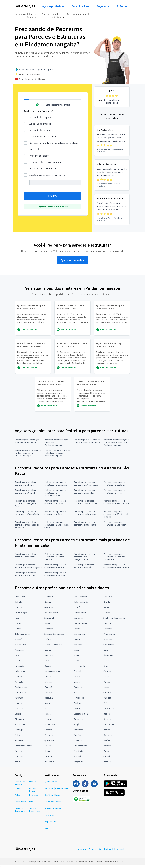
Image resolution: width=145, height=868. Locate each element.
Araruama (78, 730)
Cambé (107, 756)
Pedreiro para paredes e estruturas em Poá (85, 566)
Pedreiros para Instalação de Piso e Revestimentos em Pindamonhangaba (117, 442)
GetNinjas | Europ (53, 795)
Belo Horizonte (81, 602)
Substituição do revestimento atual (47, 175)
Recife (18, 618)
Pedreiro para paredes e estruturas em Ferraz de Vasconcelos (114, 557)
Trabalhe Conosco (53, 802)
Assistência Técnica (20, 783)
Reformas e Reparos (32, 16)
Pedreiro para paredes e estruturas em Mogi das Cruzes (26, 503)
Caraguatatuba (81, 714)
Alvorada (19, 698)
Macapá (77, 756)
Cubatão (19, 756)
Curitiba (19, 607)
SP (69, 14)
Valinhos (19, 676)
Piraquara (19, 719)
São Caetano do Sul (53, 645)
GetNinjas (20, 14)
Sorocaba (108, 629)
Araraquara (79, 719)
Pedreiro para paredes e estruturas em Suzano (26, 574)
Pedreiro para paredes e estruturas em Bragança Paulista (55, 557)
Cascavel (19, 708)
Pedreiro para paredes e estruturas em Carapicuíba (86, 483)
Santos (107, 613)
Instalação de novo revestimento (46, 162)
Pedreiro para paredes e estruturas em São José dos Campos (57, 525)
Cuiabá (18, 629)
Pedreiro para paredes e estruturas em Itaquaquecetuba (55, 493)
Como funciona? (81, 6)
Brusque (19, 751)
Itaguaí (48, 751)
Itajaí (17, 660)
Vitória (47, 639)
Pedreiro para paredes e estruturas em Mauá (114, 491)
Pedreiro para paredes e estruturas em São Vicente (115, 523)
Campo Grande (81, 623)
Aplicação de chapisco (40, 117)
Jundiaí (18, 639)
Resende (48, 756)
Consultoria (20, 802)
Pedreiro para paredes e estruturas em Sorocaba (85, 513)
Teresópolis (109, 724)
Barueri (107, 607)
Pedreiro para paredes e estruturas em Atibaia (26, 555)
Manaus (48, 623)
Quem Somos (51, 782)
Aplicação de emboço (40, 124)
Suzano (77, 650)
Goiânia (48, 602)
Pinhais (77, 676)
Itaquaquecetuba (52, 671)
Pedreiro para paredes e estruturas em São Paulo (85, 523)
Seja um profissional (53, 6)
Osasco (18, 623)
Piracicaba (20, 666)
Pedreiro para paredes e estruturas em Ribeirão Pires (117, 566)
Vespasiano (50, 724)
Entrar (121, 6)
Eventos (33, 782)
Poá (105, 703)
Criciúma (78, 735)
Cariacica (78, 687)
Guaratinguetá (81, 746)
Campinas (78, 618)
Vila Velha (49, 629)
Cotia (106, 650)
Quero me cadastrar (72, 260)
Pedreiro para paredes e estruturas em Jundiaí (85, 491)
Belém (77, 629)
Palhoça (107, 751)
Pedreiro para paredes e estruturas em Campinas (56, 483)
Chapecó (48, 730)
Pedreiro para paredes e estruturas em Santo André (27, 513)
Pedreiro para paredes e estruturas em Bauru (26, 483)
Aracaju (107, 660)
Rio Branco (20, 597)
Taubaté (48, 687)
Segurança (103, 6)
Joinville (107, 623)
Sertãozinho (80, 751)
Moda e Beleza (32, 790)
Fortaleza (108, 597)
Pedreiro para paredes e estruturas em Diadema (114, 483)
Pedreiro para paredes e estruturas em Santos (55, 513)
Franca (47, 714)
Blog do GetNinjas (53, 808)
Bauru (47, 703)
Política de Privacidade (114, 849)
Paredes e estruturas (57, 16)
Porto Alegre (21, 613)
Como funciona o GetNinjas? (32, 79)
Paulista (107, 698)
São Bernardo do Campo (114, 618)
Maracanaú (20, 724)
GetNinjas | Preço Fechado (57, 788)
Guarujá (48, 650)
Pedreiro (46, 14)
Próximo (53, 196)
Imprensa (82, 849)
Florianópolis (80, 613)
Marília (107, 740)
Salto (17, 735)
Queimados (50, 740)
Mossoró (107, 746)
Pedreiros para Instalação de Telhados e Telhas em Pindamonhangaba (57, 453)
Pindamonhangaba (81, 14)
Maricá (77, 692)
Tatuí (17, 762)
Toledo (48, 746)
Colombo (108, 671)
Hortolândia (80, 666)
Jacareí (107, 676)
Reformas (34, 795)
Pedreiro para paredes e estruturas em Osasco (55, 502)
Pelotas (48, 719)
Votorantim (109, 708)
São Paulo (49, 597)
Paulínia (78, 703)
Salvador (19, 602)
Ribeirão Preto (51, 613)
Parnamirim (20, 692)
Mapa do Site (50, 822)
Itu (46, 708)
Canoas (77, 639)
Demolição (35, 149)
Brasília (107, 602)
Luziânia (78, 740)
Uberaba (107, 719)
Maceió (48, 666)
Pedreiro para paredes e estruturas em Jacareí (55, 566)
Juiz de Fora (20, 645)
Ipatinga (19, 730)
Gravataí (48, 682)
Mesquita (49, 698)
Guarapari (108, 735)
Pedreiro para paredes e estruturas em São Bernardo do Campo (116, 514)
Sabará (18, 714)
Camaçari (108, 692)
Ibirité (77, 708)
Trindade (19, 740)
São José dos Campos (54, 634)
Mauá (76, 655)
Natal (17, 655)
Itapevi (77, 660)
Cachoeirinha (21, 687)
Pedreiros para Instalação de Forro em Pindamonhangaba (87, 441)
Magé (76, 724)
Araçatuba (79, 762)
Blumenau (108, 655)
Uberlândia (108, 639)
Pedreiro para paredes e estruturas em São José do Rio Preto (27, 525)
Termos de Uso (95, 849)
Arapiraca (19, 650)
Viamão (77, 682)
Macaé (106, 687)
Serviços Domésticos (35, 810)
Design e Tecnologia (20, 810)
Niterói (77, 607)
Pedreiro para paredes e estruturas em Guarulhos (26, 491)
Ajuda (47, 828)
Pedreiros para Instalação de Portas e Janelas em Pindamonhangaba (28, 453)
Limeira (18, 703)
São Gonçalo (80, 634)
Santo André (50, 618)
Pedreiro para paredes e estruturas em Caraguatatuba (85, 557)
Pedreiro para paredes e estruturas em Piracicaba (85, 502)
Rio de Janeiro (80, 597)
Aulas (17, 788)
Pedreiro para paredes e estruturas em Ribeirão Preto (117, 502)
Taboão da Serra (22, 634)
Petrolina (49, 735)
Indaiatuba (20, 671)
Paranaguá (49, 762)
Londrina (48, 655)
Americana (49, 692)
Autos (18, 795)
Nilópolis (19, 682)
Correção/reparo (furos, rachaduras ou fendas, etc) (55, 143)
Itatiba (107, 730)
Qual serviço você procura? (38, 111)
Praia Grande (109, 634)
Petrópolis (79, 698)
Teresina (48, 676)
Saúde (32, 802)
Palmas (107, 682)
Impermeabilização (39, 156)
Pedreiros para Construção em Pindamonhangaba (27, 441)
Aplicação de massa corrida (43, 137)
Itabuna (107, 762)
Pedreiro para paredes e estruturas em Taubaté (55, 574)
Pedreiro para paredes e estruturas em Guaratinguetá (28, 566)
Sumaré (77, 671)
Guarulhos (49, 607)
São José (78, 645)
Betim (47, 660)
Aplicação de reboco (40, 130)
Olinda (106, 666)
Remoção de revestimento (43, 168)
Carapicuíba (109, 645)
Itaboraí (107, 714)
